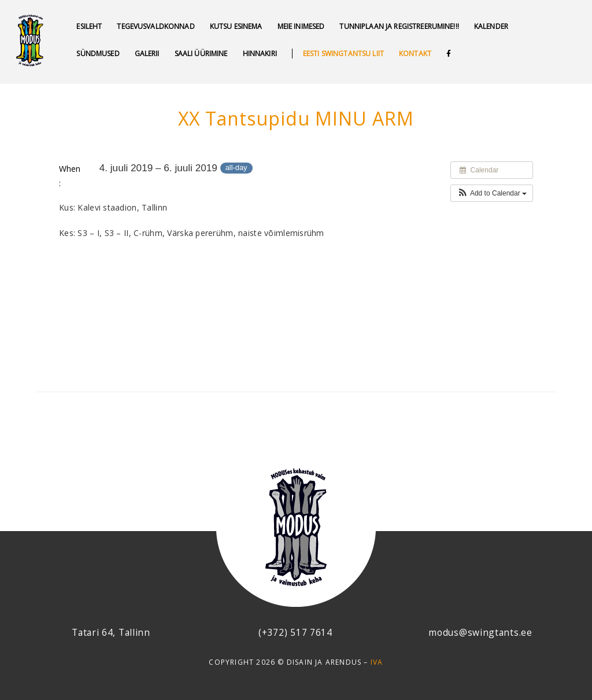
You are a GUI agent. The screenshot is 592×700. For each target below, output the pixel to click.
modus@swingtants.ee (480, 632)
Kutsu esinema (236, 26)
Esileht (89, 26)
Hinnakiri (260, 54)
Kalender (491, 26)
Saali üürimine (201, 54)
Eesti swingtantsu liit (343, 54)
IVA (377, 662)
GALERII (147, 54)
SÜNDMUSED (98, 54)
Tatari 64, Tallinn (111, 632)
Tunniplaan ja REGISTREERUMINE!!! (399, 26)
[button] (492, 193)
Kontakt (415, 54)
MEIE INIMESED (301, 26)
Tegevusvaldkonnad (156, 26)
